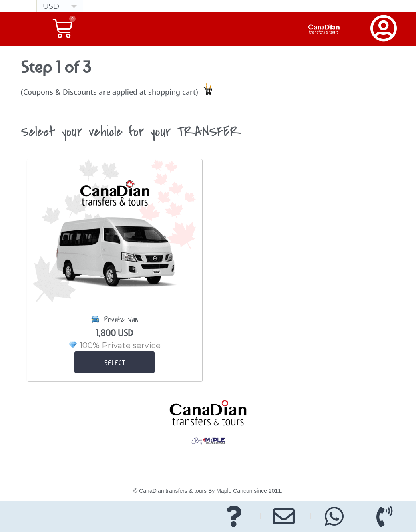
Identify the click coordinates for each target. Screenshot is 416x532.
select (115, 363)
